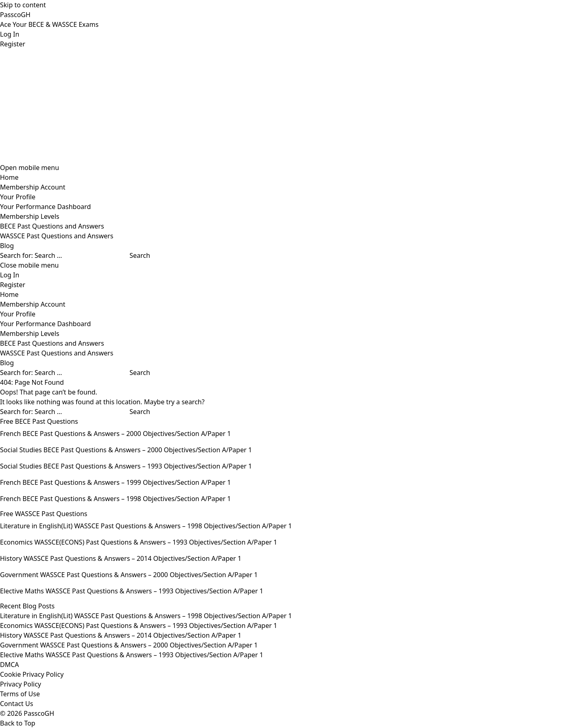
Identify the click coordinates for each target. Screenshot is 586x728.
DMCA (10, 665)
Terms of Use (20, 694)
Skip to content (23, 5)
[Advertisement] (244, 106)
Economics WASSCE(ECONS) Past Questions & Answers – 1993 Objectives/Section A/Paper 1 (139, 626)
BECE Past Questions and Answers (52, 226)
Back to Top (18, 723)
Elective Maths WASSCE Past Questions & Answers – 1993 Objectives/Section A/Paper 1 (132, 655)
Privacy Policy (21, 684)
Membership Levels (30, 216)
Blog (7, 246)
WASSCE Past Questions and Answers (57, 236)
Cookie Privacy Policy (32, 674)
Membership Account (33, 187)
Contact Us (16, 704)
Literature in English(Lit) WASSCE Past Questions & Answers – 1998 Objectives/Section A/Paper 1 (146, 616)
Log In (10, 34)
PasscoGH (15, 15)
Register (13, 44)
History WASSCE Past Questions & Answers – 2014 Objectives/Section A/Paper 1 (121, 635)
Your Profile (18, 197)
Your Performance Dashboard (45, 207)
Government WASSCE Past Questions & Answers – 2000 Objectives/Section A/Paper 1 (129, 645)
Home (9, 177)
